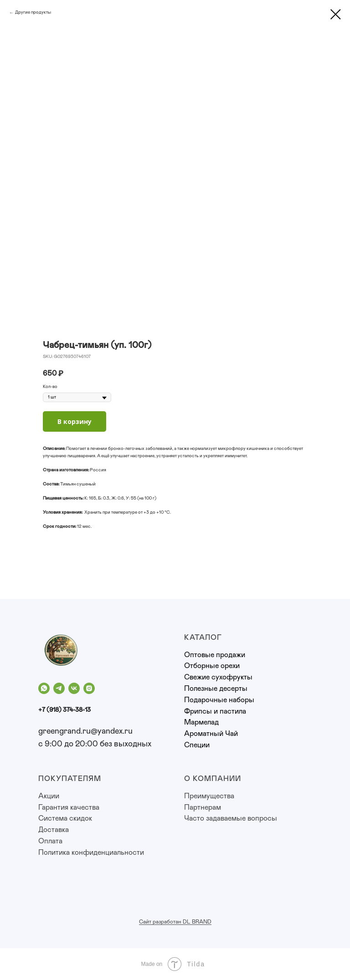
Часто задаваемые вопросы (231, 818)
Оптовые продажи (215, 655)
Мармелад (201, 722)
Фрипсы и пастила (215, 711)
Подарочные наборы (219, 700)
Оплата (50, 841)
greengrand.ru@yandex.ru (85, 731)
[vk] (74, 688)
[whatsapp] (44, 688)
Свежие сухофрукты (218, 677)
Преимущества (209, 796)
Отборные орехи (212, 666)
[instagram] (89, 688)
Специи (197, 745)
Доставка (54, 830)
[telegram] (59, 688)
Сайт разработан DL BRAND (175, 922)
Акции (49, 796)
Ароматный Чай (211, 734)
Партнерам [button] (203, 807)
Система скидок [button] (65, 818)
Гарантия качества (69, 807)
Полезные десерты (216, 689)
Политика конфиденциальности (91, 852)
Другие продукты (33, 12)
